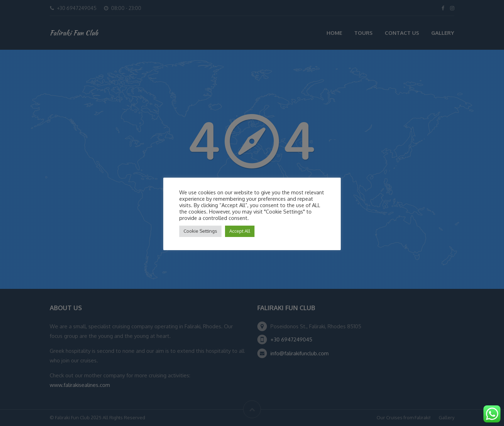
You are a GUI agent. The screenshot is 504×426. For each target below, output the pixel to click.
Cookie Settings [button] (200, 231)
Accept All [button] (240, 231)
